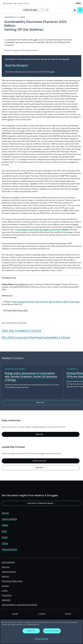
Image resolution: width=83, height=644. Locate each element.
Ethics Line (6, 567)
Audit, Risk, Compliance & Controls (21, 331)
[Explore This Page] (36, 9)
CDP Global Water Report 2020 (15, 311)
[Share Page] (74, 9)
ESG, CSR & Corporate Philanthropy (22, 338)
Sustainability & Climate (56, 338)
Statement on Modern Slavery (12, 581)
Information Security (9, 572)
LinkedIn (15, 614)
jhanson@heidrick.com (24, 285)
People (5, 537)
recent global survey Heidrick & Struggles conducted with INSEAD (42, 230)
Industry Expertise (9, 519)
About (4, 531)
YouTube (68, 614)
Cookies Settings (41, 639)
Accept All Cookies (52, 631)
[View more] (41, 403)
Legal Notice (6, 600)
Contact (5, 590)
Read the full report (17, 65)
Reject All (31, 631)
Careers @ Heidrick (10, 549)
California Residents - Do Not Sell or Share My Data (19, 605)
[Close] (81, 622)
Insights (5, 525)
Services (5, 513)
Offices (5, 543)
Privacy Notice (7, 595)
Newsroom (5, 576)
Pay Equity (5, 586)
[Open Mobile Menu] (78, 3)
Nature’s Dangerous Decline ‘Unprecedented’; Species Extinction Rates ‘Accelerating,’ (46, 302)
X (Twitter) (41, 614)
